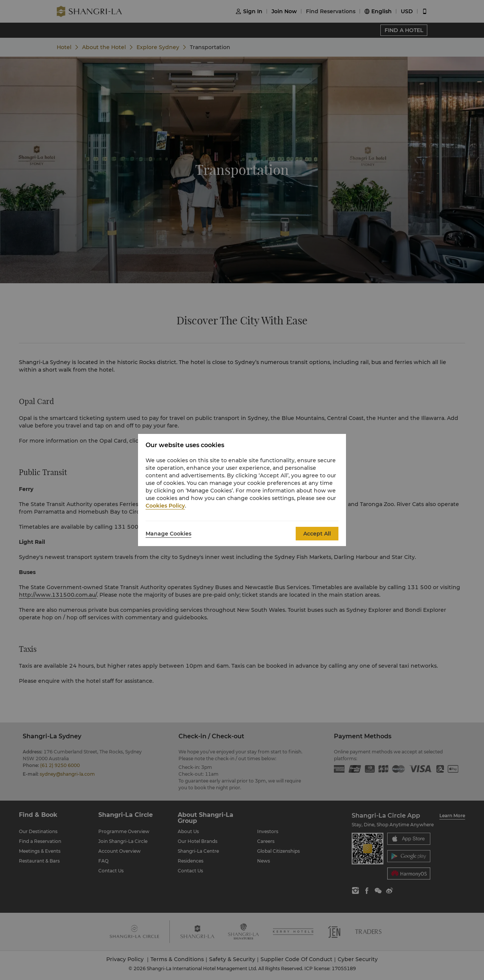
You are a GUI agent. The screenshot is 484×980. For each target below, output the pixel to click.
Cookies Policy (165, 506)
